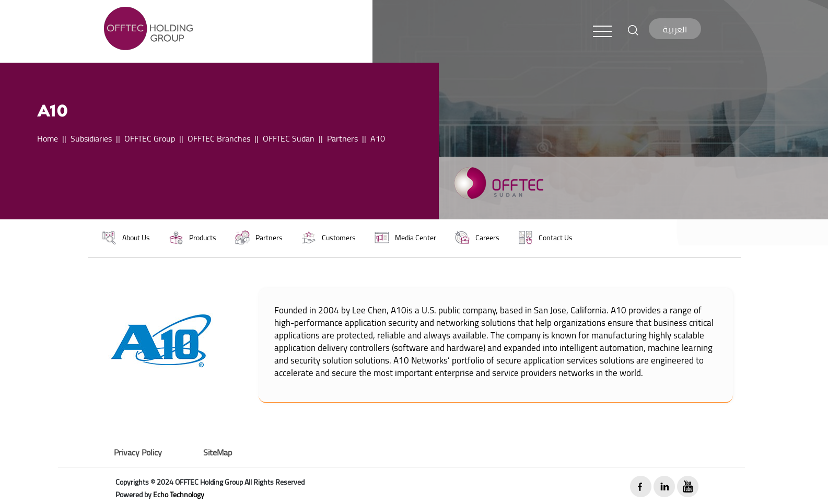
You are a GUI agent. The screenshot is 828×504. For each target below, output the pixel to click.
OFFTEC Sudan (289, 138)
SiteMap (218, 452)
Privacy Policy (138, 452)
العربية (675, 29)
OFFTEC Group (150, 138)
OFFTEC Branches (219, 138)
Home (48, 138)
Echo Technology (179, 495)
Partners (342, 138)
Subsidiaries (91, 138)
